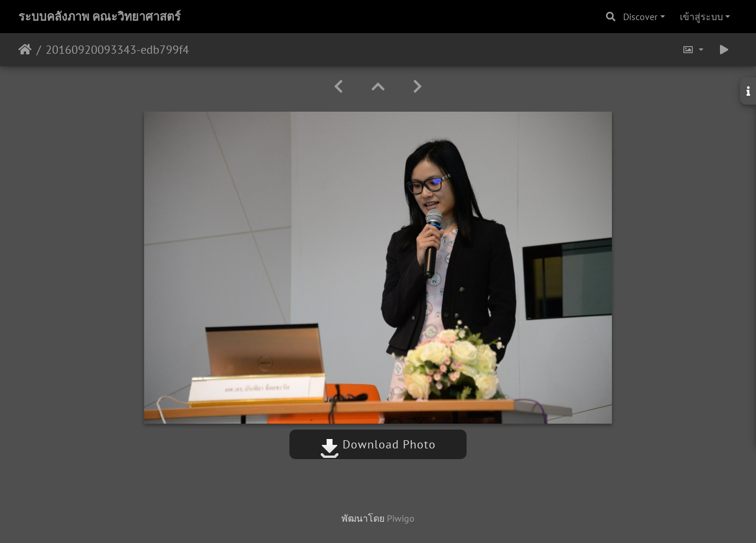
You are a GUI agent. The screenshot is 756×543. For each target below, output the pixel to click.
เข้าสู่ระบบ (701, 17)
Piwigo (401, 518)
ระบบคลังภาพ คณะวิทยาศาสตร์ (100, 17)
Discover (640, 17)
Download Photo (378, 444)
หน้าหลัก (25, 50)
